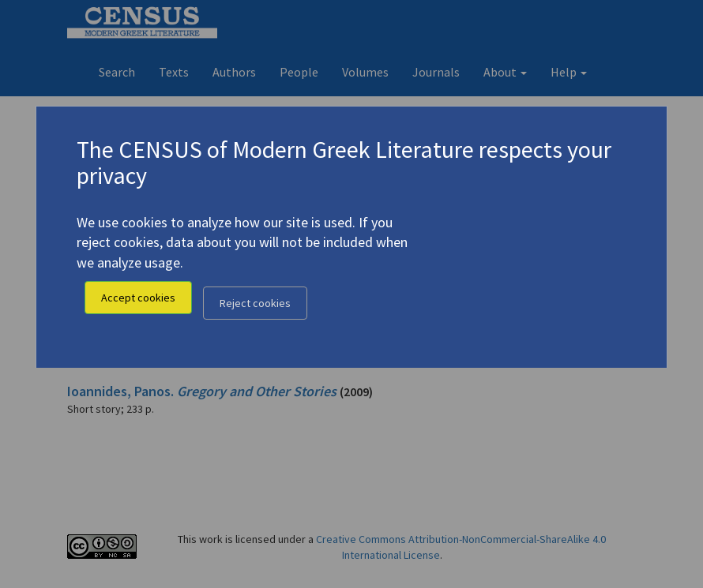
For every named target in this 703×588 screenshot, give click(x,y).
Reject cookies (255, 303)
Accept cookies (138, 298)
